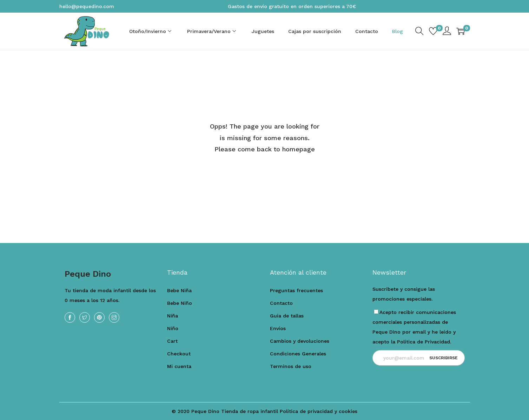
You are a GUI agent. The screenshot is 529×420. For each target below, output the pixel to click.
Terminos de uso (291, 366)
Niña (173, 316)
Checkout (179, 354)
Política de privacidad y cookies (319, 411)
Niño (173, 328)
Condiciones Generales (298, 354)
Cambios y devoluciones (300, 341)
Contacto (281, 303)
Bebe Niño (180, 303)
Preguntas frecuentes (296, 290)
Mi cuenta (179, 366)
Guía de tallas (287, 316)
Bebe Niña (179, 290)
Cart (172, 341)
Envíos (278, 328)
